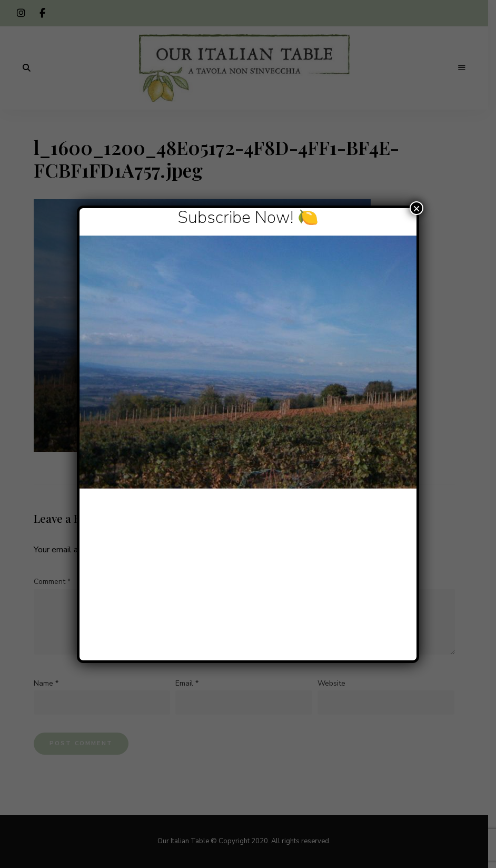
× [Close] (416, 208)
